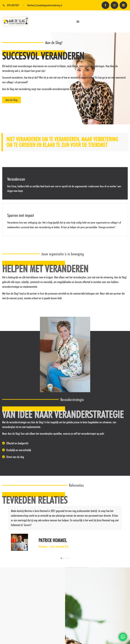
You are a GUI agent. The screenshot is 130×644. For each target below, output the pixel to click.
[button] (78, 22)
